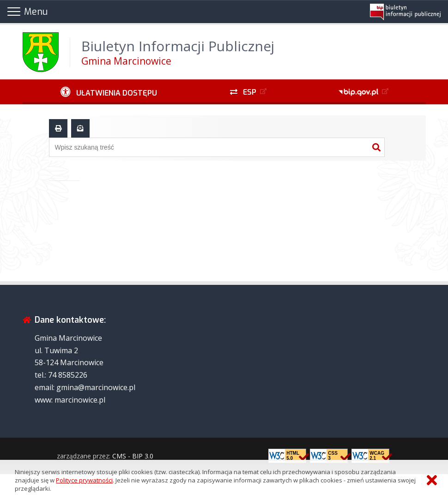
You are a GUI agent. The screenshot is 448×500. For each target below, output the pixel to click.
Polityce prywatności (84, 480)
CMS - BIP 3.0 (133, 456)
